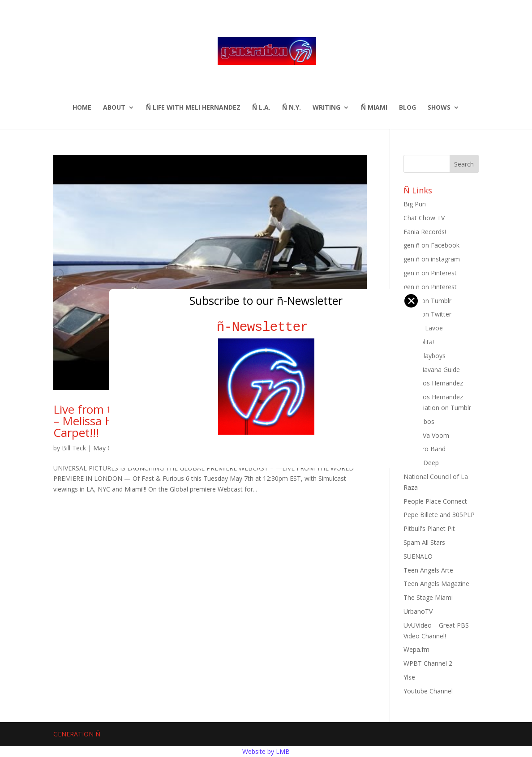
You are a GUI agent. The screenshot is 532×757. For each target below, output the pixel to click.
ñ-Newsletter (266, 327)
